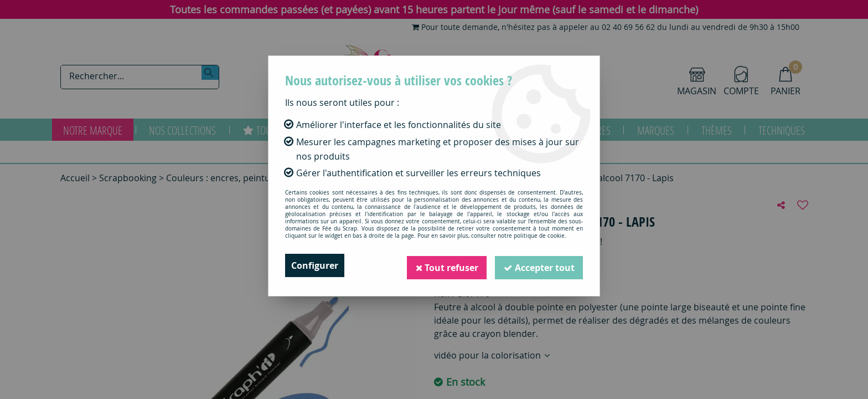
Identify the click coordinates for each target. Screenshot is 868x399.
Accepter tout (539, 265)
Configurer (315, 265)
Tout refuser (446, 265)
